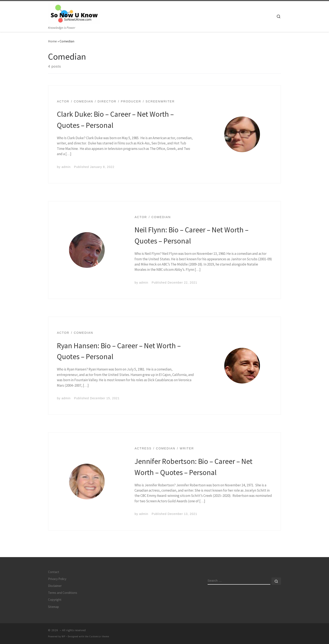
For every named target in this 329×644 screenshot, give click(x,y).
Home (52, 41)
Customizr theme (99, 636)
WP (63, 636)
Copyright (55, 600)
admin (66, 167)
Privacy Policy (57, 579)
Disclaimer (55, 586)
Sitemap (54, 607)
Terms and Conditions (63, 593)
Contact (54, 572)
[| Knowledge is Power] (74, 13)
